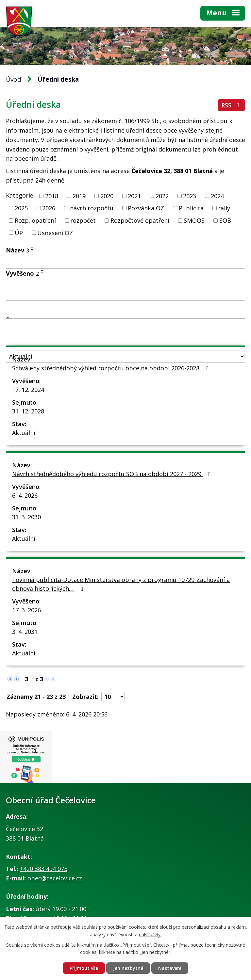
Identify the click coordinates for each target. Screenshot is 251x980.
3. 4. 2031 (25, 632)
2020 (107, 196)
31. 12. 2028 (28, 411)
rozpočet (83, 220)
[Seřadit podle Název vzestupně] (33, 247)
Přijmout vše (84, 968)
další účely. (150, 934)
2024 (217, 196)
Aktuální (24, 433)
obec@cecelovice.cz (55, 878)
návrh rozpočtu (92, 208)
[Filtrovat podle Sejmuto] (125, 325)
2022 (162, 196)
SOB (225, 220)
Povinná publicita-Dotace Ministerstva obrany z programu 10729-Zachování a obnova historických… (121, 584)
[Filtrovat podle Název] (125, 262)
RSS (232, 105)
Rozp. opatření (35, 220)
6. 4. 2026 (25, 495)
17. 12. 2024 (28, 390)
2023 (190, 196)
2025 (21, 208)
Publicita (191, 208)
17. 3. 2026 (26, 610)
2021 (134, 196)
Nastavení (170, 968)
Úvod (14, 79)
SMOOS (194, 220)
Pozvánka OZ (146, 208)
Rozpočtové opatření (140, 220)
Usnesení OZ (55, 233)
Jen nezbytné (128, 968)
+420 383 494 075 (44, 869)
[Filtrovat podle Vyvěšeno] (125, 294)
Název (17, 250)
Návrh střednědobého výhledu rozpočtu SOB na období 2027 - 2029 (113, 474)
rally (224, 208)
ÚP (19, 233)
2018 (52, 196)
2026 (49, 208)
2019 (79, 196)
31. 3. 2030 (26, 517)
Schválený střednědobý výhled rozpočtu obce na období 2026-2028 (112, 368)
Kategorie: (20, 195)
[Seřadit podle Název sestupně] (33, 250)
